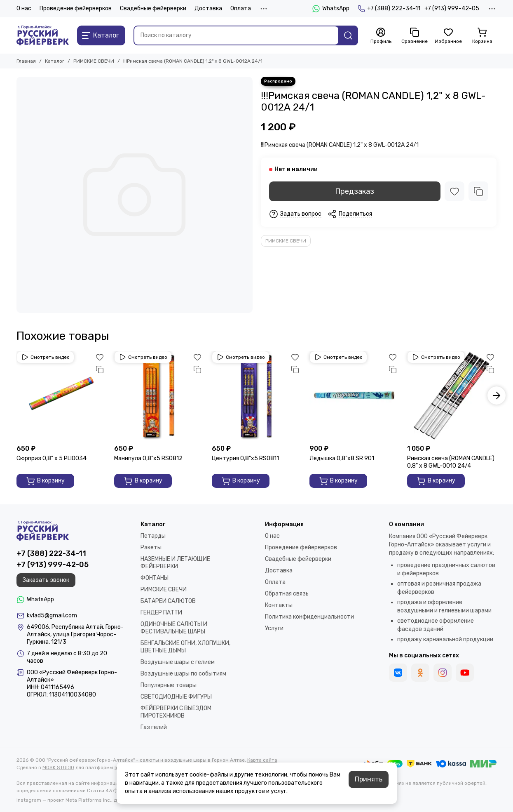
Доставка (208, 8)
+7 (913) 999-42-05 (452, 8)
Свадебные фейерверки (153, 8)
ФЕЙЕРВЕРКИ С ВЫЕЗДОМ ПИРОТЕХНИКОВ (176, 712)
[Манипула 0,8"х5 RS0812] (159, 396)
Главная (26, 61)
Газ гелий (154, 727)
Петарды (153, 536)
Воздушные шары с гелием (178, 662)
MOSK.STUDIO (58, 767)
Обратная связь (287, 594)
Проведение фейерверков (76, 8)
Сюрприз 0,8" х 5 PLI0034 (52, 458)
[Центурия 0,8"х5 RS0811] (256, 396)
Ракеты (151, 547)
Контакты (279, 605)
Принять (369, 779)
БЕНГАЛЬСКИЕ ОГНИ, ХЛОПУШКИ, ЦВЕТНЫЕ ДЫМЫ (185, 647)
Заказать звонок (46, 580)
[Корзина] (482, 36)
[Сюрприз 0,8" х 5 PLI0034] (61, 396)
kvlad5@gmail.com (52, 615)
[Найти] (348, 35)
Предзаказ (355, 191)
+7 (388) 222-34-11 (389, 9)
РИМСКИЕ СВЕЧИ (94, 61)
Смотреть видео (45, 357)
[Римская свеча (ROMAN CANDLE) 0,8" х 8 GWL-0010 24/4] (452, 396)
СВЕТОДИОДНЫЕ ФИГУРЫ (176, 697)
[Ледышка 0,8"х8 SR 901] (354, 396)
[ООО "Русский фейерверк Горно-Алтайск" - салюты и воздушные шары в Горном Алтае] (43, 35)
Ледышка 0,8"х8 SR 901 (342, 458)
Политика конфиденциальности (309, 617)
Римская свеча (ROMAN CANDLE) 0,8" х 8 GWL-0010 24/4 (451, 462)
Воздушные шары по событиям (183, 674)
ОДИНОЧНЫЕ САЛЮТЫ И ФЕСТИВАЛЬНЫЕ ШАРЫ (174, 628)
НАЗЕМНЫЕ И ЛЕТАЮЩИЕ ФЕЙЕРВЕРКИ (175, 563)
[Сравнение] (415, 36)
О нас (24, 8)
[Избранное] (448, 36)
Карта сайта (262, 760)
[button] (497, 395)
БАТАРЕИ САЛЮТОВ (168, 601)
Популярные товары (169, 685)
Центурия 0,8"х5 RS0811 (245, 458)
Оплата (241, 8)
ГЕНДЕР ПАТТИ (161, 613)
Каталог (55, 61)
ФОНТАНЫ (155, 578)
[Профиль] (381, 36)
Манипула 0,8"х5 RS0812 (148, 458)
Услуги (274, 628)
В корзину (45, 481)
